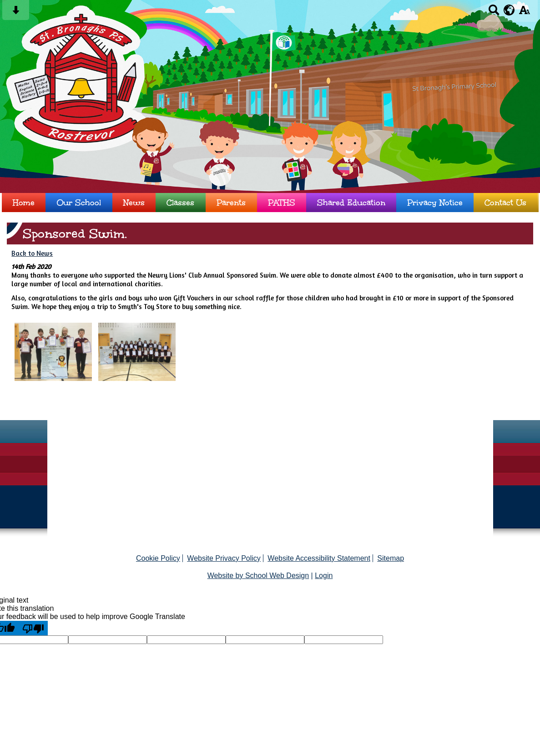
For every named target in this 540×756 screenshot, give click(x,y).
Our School (79, 203)
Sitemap (391, 558)
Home (24, 203)
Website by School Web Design (258, 576)
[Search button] (494, 13)
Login (324, 576)
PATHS (282, 203)
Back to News (32, 253)
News (134, 203)
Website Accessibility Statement (319, 558)
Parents (231, 203)
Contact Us (505, 203)
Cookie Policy (158, 558)
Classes (180, 203)
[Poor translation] (33, 628)
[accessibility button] (524, 13)
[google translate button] (509, 10)
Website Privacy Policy (224, 558)
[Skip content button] (16, 13)
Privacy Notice (435, 203)
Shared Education (351, 203)
